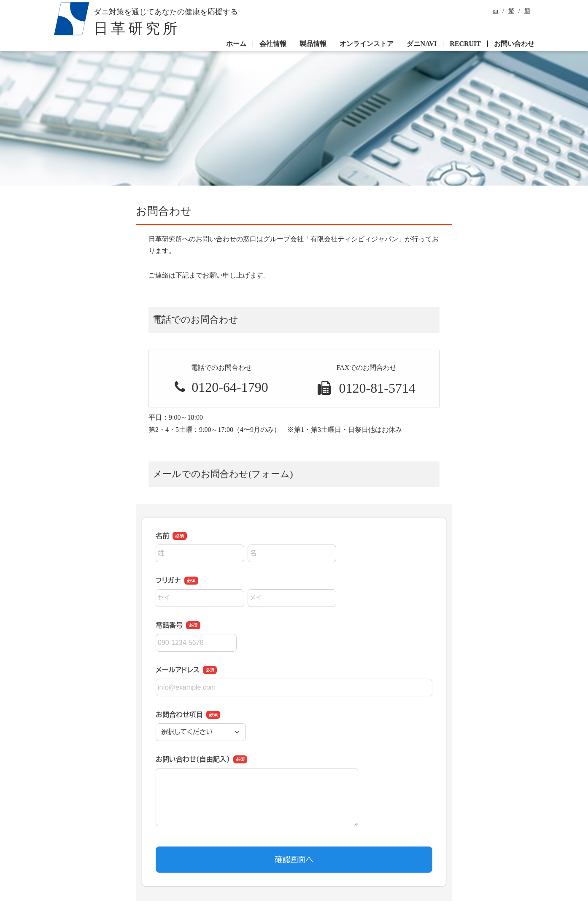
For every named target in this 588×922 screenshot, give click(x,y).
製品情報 (313, 44)
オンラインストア (367, 44)
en (495, 11)
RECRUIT (465, 44)
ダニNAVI (422, 44)
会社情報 (273, 44)
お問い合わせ (514, 44)
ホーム (236, 44)
